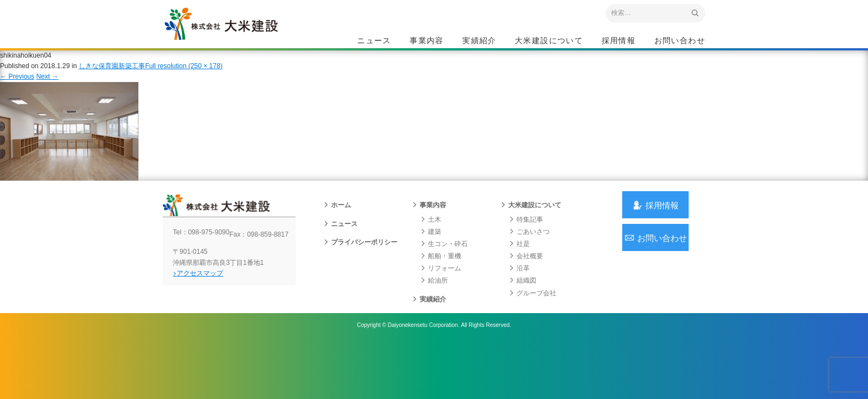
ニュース (374, 42)
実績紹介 (479, 42)
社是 (519, 263)
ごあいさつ (529, 251)
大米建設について (549, 42)
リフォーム (441, 288)
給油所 (434, 300)
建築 (431, 251)
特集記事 (526, 239)
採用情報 (619, 42)
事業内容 (427, 42)
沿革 (519, 288)
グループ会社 (533, 313)
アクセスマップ (210, 300)
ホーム (337, 225)
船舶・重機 (441, 275)
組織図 (523, 300)
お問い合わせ (680, 42)
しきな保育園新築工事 (112, 77)
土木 (431, 239)
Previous (17, 88)
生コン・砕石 (444, 263)
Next (47, 88)
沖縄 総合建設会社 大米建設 (240, 37)
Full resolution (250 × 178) (184, 77)
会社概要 (526, 275)
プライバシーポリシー (360, 262)
